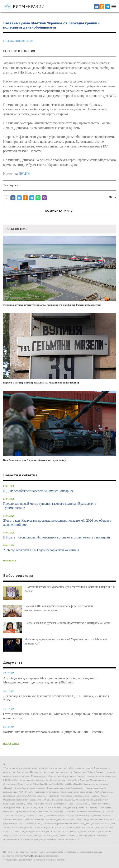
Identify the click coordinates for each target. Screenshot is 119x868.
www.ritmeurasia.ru (34, 856)
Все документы (11, 743)
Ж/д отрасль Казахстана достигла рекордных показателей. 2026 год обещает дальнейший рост (57, 523)
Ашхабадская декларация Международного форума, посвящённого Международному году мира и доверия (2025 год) (51, 680)
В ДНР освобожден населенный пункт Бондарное (38, 491)
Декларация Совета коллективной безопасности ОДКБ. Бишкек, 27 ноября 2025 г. (56, 698)
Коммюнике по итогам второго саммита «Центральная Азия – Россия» (53, 732)
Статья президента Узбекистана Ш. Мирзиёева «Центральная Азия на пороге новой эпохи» (58, 716)
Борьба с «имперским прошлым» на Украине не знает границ (59, 349)
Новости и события (19, 51)
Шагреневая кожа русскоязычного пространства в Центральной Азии (67, 623)
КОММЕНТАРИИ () (59, 211)
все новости (9, 561)
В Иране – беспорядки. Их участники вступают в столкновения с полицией (56, 537)
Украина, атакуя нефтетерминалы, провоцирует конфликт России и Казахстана (59, 271)
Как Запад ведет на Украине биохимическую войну (59, 426)
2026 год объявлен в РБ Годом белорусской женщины (41, 550)
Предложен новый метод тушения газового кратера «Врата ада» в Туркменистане (50, 506)
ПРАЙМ (24, 174)
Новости (21, 41)
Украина (14, 185)
